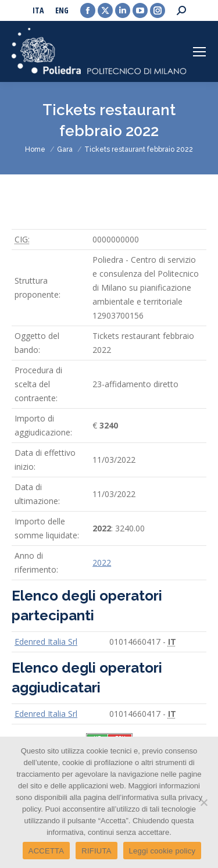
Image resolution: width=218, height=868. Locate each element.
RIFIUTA (96, 851)
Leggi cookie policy (162, 851)
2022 (102, 562)
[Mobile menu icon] (199, 52)
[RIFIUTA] (203, 802)
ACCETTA (46, 851)
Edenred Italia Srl (46, 642)
